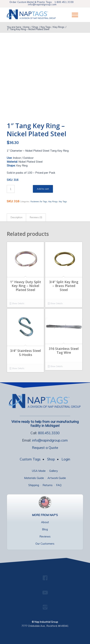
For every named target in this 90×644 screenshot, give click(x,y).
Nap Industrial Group (46, 622)
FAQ (59, 485)
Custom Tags (30, 459)
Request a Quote (45, 448)
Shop (51, 459)
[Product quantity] (11, 189)
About (45, 522)
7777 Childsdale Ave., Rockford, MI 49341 (45, 626)
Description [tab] (17, 217)
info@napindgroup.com (42, 4)
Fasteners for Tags (39, 202)
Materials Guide (34, 478)
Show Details (17, 304)
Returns (48, 485)
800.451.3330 (49, 433)
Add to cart (43, 189)
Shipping (34, 485)
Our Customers (45, 544)
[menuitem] (73, 15)
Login (66, 459)
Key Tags (63, 202)
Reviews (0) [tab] (36, 217)
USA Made (39, 471)
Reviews (45, 536)
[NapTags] (35, 15)
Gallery (53, 471)
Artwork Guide (57, 478)
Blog (45, 529)
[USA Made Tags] (45, 502)
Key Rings (53, 202)
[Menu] (73, 15)
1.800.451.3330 (64, 2)
